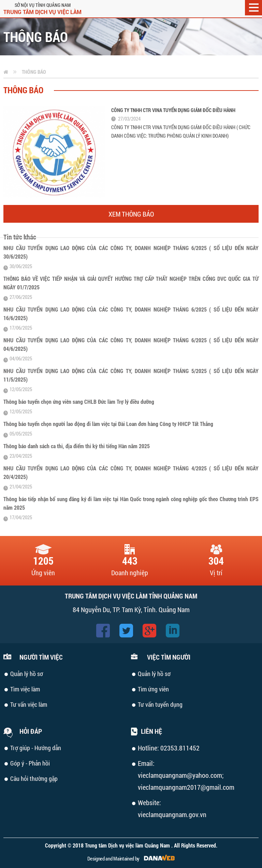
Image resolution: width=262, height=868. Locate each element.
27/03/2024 (129, 119)
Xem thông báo (131, 214)
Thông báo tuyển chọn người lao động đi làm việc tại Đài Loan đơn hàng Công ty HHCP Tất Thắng (108, 424)
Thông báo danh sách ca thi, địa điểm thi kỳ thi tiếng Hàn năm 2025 (77, 446)
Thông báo (34, 72)
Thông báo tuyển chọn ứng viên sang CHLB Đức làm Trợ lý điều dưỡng (79, 402)
